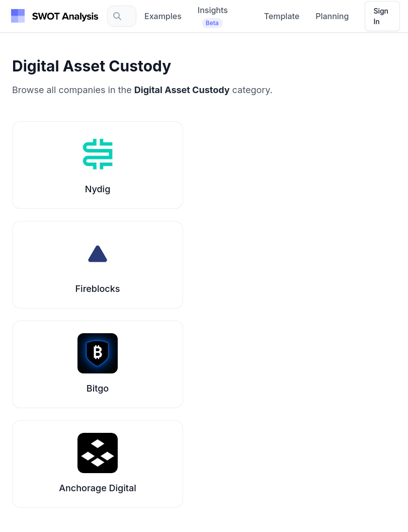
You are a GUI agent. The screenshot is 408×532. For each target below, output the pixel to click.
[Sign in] (382, 16)
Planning (332, 16)
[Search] (122, 16)
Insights (213, 17)
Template (282, 16)
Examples (163, 16)
